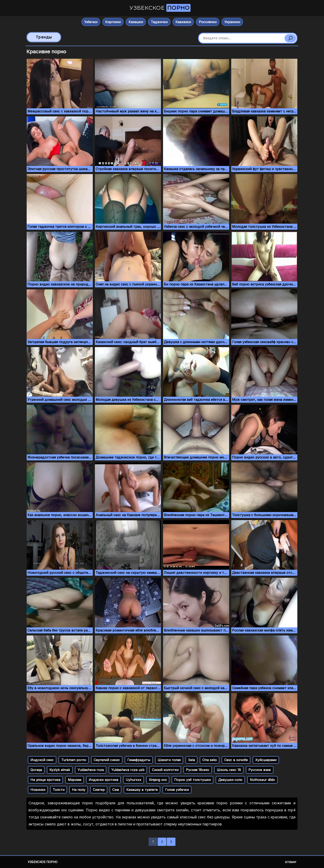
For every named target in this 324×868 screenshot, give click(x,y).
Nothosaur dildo (262, 780)
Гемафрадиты (139, 760)
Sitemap (291, 862)
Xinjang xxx (158, 780)
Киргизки (113, 22)
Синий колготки (165, 770)
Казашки (136, 22)
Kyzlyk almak (60, 770)
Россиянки (208, 22)
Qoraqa (36, 770)
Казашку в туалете (142, 790)
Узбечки (91, 22)
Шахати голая (169, 760)
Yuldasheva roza (91, 770)
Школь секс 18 (229, 770)
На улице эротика (45, 780)
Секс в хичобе (236, 760)
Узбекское (160, 8)
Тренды (44, 37)
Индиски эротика (103, 780)
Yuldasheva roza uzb (128, 770)
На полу (79, 790)
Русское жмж (260, 770)
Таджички (159, 22)
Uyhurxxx (133, 780)
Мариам (74, 780)
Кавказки (183, 22)
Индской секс (42, 760)
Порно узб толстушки (192, 780)
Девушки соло (230, 780)
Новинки (38, 790)
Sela (191, 760)
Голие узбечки (177, 790)
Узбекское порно (43, 862)
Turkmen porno (74, 760)
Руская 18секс (198, 770)
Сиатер (99, 790)
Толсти (59, 790)
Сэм (116, 790)
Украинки (232, 22)
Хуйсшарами (266, 760)
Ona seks (210, 760)
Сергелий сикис (107, 760)
